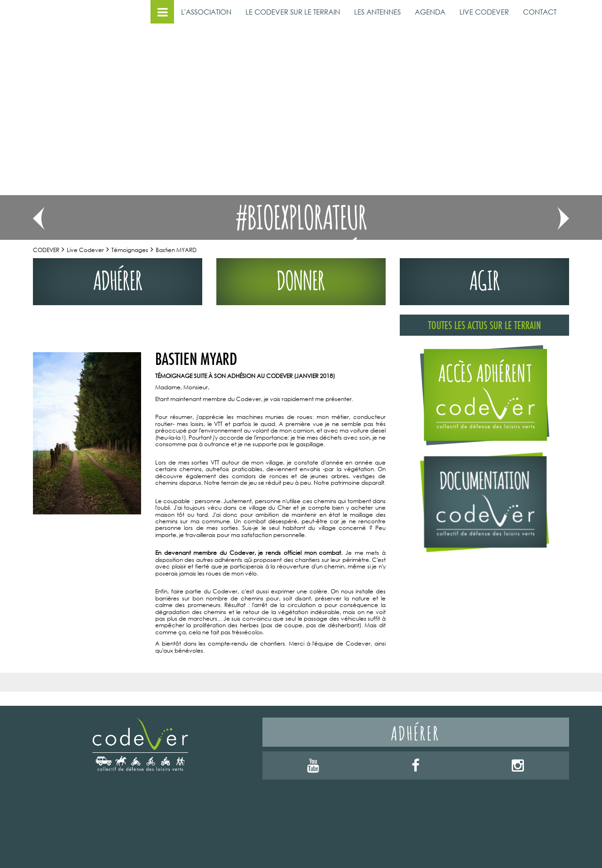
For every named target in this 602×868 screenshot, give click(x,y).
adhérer (118, 278)
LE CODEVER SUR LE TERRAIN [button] (293, 12)
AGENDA (430, 12)
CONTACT (540, 12)
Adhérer (416, 732)
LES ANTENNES (377, 12)
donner (301, 278)
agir (485, 278)
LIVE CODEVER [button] (484, 12)
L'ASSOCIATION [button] (206, 12)
